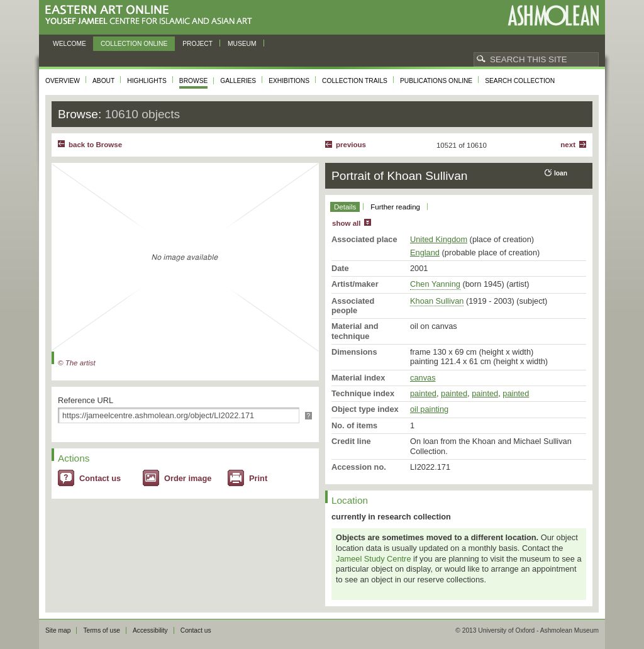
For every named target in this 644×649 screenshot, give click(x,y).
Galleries (238, 81)
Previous (351, 145)
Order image (188, 478)
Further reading (395, 207)
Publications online (436, 81)
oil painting (429, 409)
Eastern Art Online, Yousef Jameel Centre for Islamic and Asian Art (152, 15)
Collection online (134, 44)
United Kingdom (439, 239)
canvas (423, 378)
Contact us (100, 478)
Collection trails (355, 81)
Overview (63, 81)
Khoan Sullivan (437, 301)
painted (423, 393)
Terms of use (102, 630)
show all (346, 223)
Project (197, 44)
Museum (242, 44)
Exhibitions (289, 81)
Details (345, 207)
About (103, 81)
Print (258, 478)
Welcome (69, 44)
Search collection (520, 81)
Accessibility (150, 630)
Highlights (147, 81)
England (425, 252)
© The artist (77, 363)
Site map (58, 630)
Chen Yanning (435, 284)
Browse (194, 81)
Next (568, 145)
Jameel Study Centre (374, 559)
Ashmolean (553, 15)
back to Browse (95, 145)
